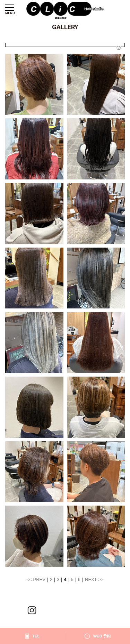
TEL (36, 636)
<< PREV (36, 579)
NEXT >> (94, 579)
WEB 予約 (102, 636)
